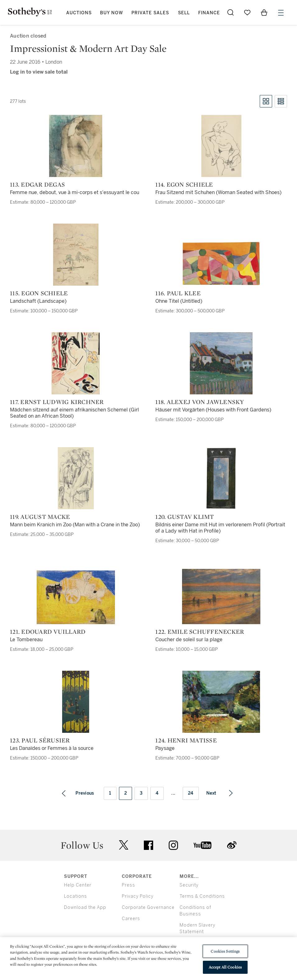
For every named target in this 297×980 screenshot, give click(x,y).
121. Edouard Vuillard (48, 632)
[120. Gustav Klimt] (221, 478)
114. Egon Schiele (184, 184)
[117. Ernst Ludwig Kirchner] (76, 363)
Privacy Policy (138, 896)
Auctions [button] (79, 13)
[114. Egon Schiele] (221, 146)
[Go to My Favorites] (247, 12)
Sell (184, 13)
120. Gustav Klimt (185, 517)
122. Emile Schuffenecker (200, 632)
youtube (203, 845)
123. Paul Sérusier (40, 740)
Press (128, 885)
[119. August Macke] (76, 478)
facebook (148, 845)
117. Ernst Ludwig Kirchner (57, 402)
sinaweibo (232, 845)
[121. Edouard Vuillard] (76, 597)
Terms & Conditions (202, 896)
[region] (148, 959)
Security (189, 885)
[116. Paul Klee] (221, 263)
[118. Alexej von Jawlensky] (221, 363)
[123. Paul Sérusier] (76, 702)
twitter (124, 845)
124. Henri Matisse (186, 740)
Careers (131, 919)
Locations (75, 896)
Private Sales (150, 13)
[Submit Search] (231, 12)
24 (191, 793)
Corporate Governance (148, 907)
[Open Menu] (281, 13)
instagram (173, 845)
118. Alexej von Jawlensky (200, 402)
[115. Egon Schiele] (76, 255)
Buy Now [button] (112, 13)
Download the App (85, 907)
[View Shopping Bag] (264, 12)
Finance (209, 13)
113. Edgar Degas (37, 184)
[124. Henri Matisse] (221, 702)
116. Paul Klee (178, 293)
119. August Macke (40, 517)
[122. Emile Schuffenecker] (221, 597)
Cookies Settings (225, 951)
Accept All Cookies (225, 967)
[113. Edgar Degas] (76, 146)
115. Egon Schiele (39, 293)
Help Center (78, 885)
